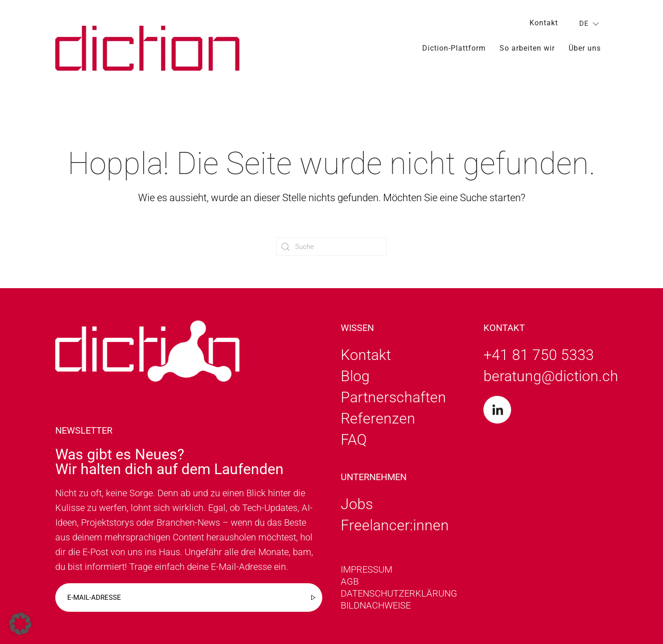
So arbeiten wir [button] (527, 48)
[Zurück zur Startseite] (147, 48)
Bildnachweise (376, 605)
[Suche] (331, 247)
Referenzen (378, 418)
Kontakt (544, 23)
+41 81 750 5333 (539, 355)
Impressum (366, 569)
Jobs (357, 504)
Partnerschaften (393, 397)
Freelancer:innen (395, 525)
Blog (355, 376)
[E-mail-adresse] (189, 598)
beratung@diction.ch (551, 376)
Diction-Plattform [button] (454, 48)
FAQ (354, 440)
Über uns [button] (585, 48)
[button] (20, 624)
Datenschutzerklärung (399, 593)
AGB (350, 581)
